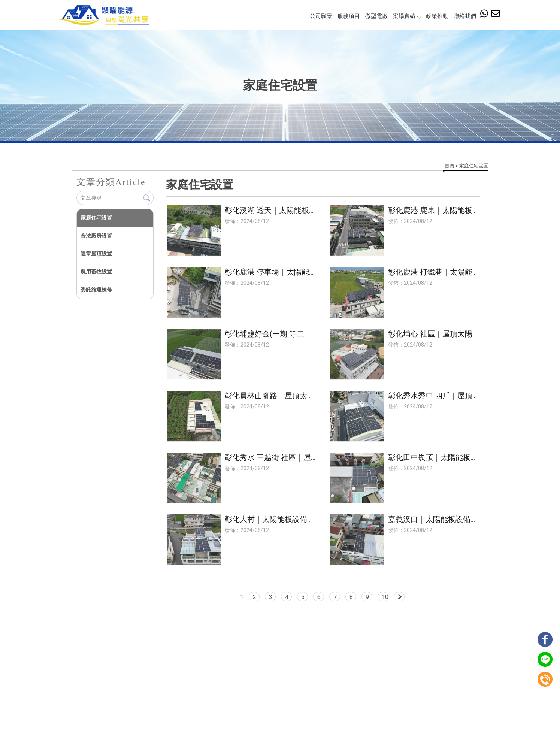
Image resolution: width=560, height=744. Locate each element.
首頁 (449, 166)
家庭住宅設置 (96, 218)
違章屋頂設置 (96, 254)
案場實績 (407, 16)
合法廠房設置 (96, 236)
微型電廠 (376, 16)
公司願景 (321, 16)
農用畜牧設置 (96, 272)
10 (385, 597)
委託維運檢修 (96, 290)
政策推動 (437, 16)
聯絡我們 (465, 16)
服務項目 (349, 16)
